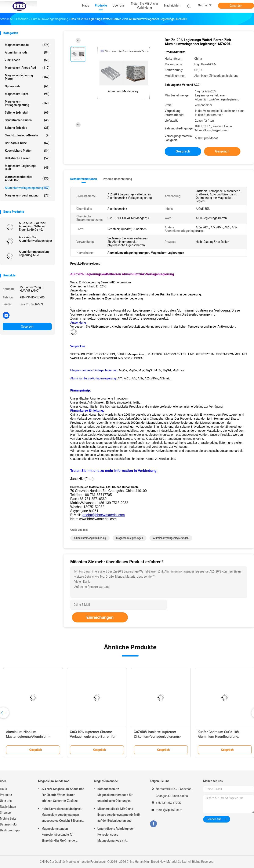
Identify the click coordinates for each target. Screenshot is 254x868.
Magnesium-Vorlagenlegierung (27, 103)
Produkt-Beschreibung (117, 179)
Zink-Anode (27, 60)
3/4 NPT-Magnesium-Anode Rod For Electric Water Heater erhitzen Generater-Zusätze (63, 795)
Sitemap (5, 813)
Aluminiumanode (27, 52)
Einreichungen (100, 617)
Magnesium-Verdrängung (27, 195)
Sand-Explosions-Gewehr (27, 135)
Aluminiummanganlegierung (90, 538)
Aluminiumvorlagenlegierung (27, 188)
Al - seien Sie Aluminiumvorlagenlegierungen (35, 239)
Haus (3, 789)
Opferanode (27, 86)
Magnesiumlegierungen (130, 538)
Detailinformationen (84, 179)
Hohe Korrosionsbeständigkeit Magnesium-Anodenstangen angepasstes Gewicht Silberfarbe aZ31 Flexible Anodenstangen (63, 815)
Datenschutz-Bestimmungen (10, 827)
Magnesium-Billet (27, 94)
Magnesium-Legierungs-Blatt (27, 168)
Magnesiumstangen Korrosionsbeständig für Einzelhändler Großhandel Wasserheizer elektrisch (59, 835)
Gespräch (236, 6)
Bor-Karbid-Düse (27, 143)
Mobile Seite (8, 819)
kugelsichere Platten (27, 151)
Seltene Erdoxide (27, 128)
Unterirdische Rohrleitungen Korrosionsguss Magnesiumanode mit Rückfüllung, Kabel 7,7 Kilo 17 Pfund (117, 835)
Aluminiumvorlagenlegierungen (171, 538)
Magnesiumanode (27, 45)
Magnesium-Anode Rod (27, 68)
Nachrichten (8, 807)
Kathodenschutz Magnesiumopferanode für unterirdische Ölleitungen (115, 795)
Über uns (6, 801)
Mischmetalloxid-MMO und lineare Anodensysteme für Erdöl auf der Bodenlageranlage (119, 815)
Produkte (6, 795)
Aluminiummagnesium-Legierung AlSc (34, 253)
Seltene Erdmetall (27, 113)
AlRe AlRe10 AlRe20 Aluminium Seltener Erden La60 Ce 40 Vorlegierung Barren (32, 226)
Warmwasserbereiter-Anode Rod (27, 179)
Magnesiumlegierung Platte (27, 77)
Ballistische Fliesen (27, 158)
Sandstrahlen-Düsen (27, 120)
